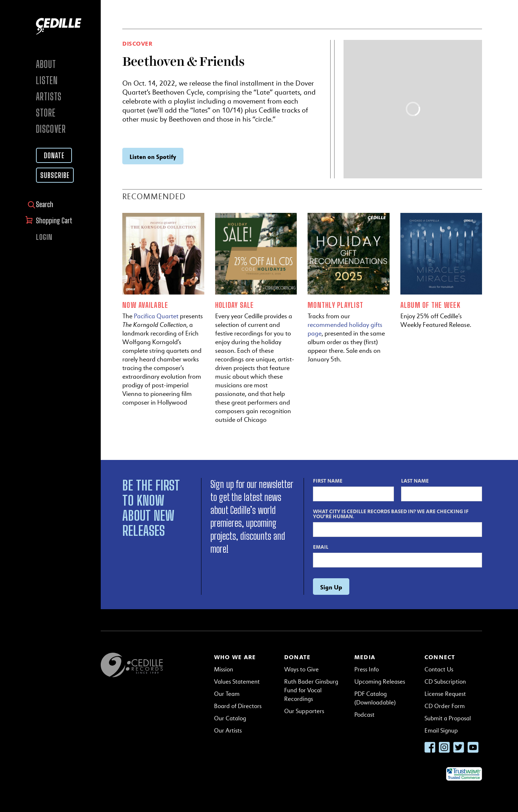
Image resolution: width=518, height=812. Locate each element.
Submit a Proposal (448, 718)
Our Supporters (304, 711)
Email (321, 547)
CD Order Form (445, 706)
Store (46, 113)
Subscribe (55, 175)
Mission (224, 669)
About (46, 64)
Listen (47, 80)
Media (365, 657)
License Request (445, 694)
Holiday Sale (235, 305)
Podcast (364, 715)
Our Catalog (230, 718)
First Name (328, 480)
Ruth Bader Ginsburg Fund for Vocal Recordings (311, 690)
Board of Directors (238, 706)
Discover (51, 129)
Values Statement (237, 682)
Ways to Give (301, 669)
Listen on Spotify (153, 157)
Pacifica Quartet (156, 316)
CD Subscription (445, 682)
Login (44, 237)
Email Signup (441, 731)
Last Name (415, 480)
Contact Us (439, 669)
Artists (49, 97)
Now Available (145, 305)
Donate (54, 155)
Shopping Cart (55, 220)
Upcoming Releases (380, 682)
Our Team (227, 694)
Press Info (367, 669)
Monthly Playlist (335, 305)
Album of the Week (430, 305)
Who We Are (235, 657)
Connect (440, 657)
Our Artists (228, 731)
